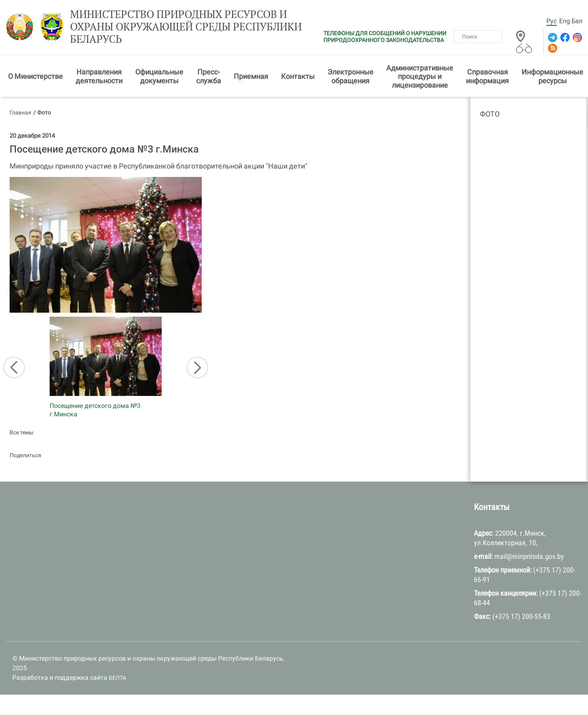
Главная (20, 112)
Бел (577, 21)
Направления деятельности (99, 76)
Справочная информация (487, 76)
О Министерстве (35, 76)
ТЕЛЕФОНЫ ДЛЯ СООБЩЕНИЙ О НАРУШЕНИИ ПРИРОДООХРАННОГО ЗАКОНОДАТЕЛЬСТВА (385, 37)
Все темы (22, 432)
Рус (552, 21)
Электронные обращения (350, 76)
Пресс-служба (209, 76)
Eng (565, 21)
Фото (490, 114)
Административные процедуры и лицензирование (420, 76)
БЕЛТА (117, 678)
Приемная (251, 76)
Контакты (298, 76)
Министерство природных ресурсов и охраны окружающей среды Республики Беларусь (186, 27)
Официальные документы (159, 76)
